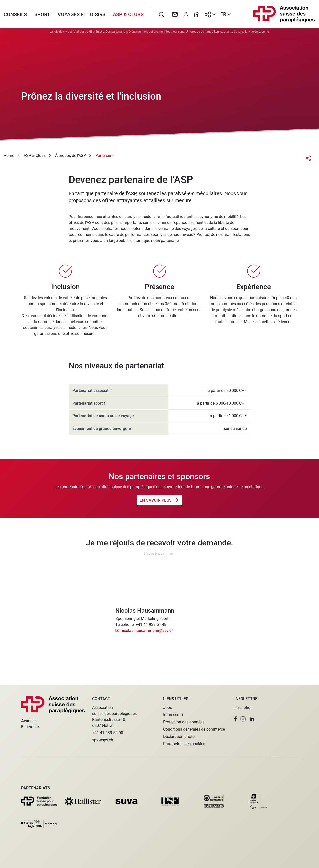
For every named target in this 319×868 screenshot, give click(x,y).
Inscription (243, 707)
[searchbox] (161, 16)
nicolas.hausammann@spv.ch (147, 634)
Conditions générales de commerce (194, 729)
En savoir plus (156, 504)
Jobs (168, 707)
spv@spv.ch (103, 740)
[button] (236, 719)
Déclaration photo (179, 736)
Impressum (173, 715)
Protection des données (184, 722)
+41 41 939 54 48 (151, 628)
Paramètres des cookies (184, 744)
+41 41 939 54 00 (108, 733)
